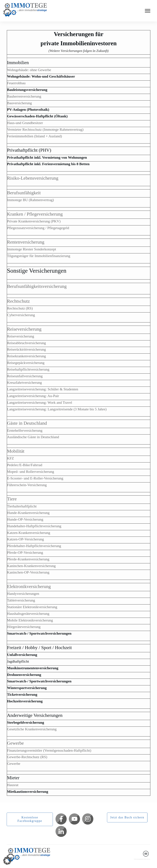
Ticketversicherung (22, 694)
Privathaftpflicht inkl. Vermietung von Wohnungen (47, 157)
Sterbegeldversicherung (25, 722)
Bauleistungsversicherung (27, 90)
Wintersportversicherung (27, 688)
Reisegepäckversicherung (26, 363)
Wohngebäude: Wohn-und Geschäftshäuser (41, 76)
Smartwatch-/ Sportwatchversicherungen (39, 633)
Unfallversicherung (22, 655)
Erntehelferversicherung (25, 430)
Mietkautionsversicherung (28, 792)
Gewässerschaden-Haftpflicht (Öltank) (37, 116)
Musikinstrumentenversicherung (33, 668)
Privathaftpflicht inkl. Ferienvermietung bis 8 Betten (48, 164)
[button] (7, 861)
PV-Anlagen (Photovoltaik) (28, 109)
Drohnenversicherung (24, 675)
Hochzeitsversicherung (25, 701)
